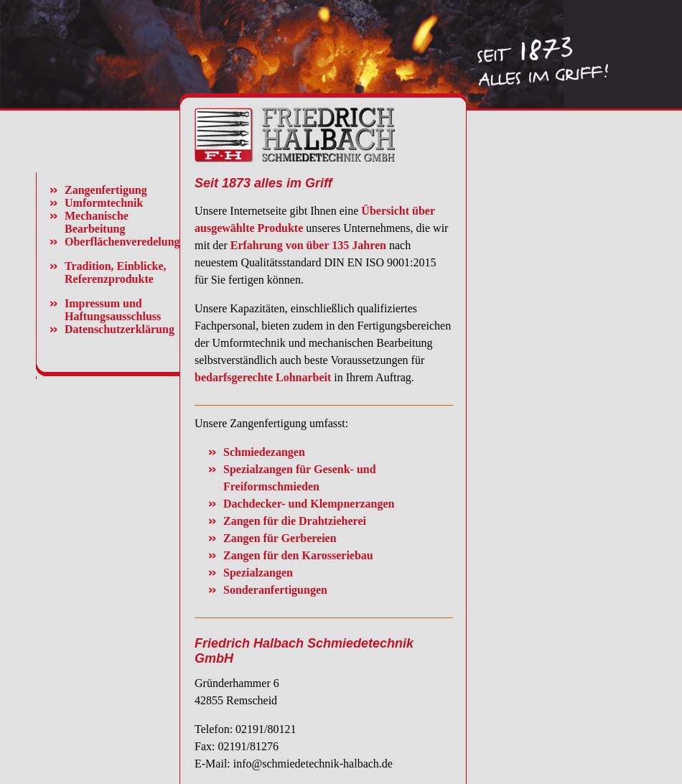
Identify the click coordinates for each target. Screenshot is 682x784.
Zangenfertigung (106, 190)
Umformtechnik (104, 203)
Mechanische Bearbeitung (97, 222)
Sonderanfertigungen (275, 590)
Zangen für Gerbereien (280, 538)
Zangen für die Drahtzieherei (295, 521)
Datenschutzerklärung (120, 329)
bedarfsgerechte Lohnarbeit (263, 377)
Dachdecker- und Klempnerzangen (309, 504)
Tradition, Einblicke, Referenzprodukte (116, 272)
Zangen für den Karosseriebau (298, 555)
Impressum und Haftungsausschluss (113, 310)
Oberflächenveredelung (122, 242)
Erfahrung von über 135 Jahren (308, 245)
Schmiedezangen (264, 452)
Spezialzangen (258, 573)
